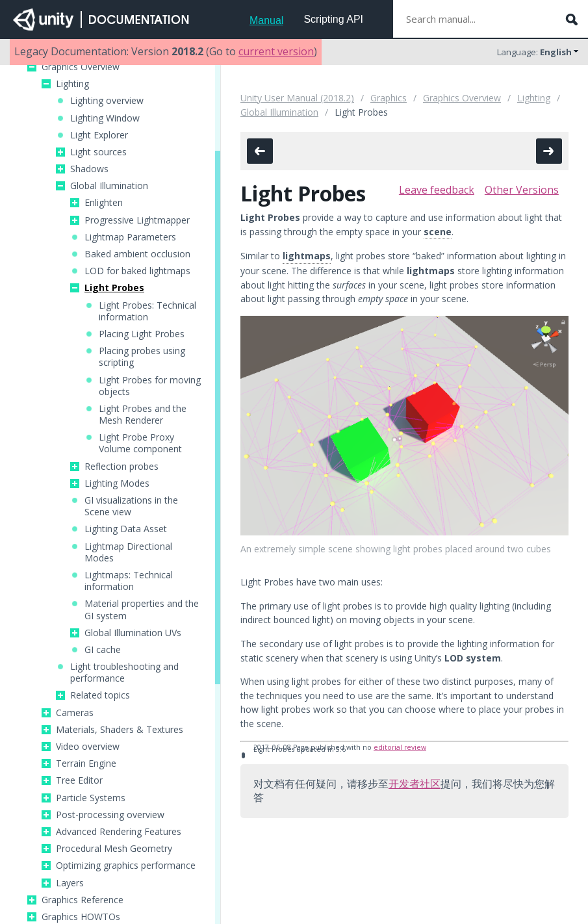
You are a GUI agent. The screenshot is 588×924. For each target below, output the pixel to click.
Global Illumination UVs (133, 633)
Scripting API (333, 19)
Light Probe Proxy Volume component (140, 443)
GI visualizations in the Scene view (131, 506)
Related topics (100, 695)
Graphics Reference (83, 900)
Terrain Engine (86, 764)
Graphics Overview (81, 67)
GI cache (103, 650)
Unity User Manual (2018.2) (297, 98)
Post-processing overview (110, 815)
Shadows (89, 169)
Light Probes (114, 288)
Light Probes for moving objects (150, 386)
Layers (70, 883)
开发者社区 (415, 784)
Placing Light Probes (142, 334)
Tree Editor (79, 780)
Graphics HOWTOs (81, 917)
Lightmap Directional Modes (128, 552)
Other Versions (522, 190)
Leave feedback (437, 190)
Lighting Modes (117, 483)
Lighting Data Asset (126, 529)
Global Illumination (109, 186)
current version (276, 51)
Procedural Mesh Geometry (114, 849)
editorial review (400, 747)
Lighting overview (107, 101)
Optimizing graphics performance (126, 866)
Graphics (389, 98)
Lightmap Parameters (130, 237)
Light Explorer (99, 135)
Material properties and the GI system (142, 610)
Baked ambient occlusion (137, 254)
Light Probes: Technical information (147, 311)
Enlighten (104, 203)
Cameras (75, 713)
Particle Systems (91, 798)
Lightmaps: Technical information (129, 581)
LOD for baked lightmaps (137, 271)
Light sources (98, 152)
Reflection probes (121, 467)
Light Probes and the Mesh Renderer (143, 415)
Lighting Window (105, 118)
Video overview (88, 747)
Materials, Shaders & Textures (120, 730)
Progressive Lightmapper (137, 220)
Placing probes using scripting (142, 357)
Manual (266, 20)
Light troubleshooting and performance (124, 673)
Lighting (72, 84)
